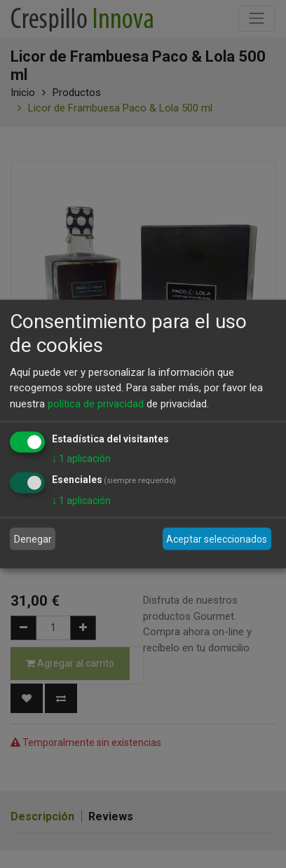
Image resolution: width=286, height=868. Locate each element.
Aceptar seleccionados (217, 538)
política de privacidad (96, 403)
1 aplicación (81, 459)
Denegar (33, 538)
